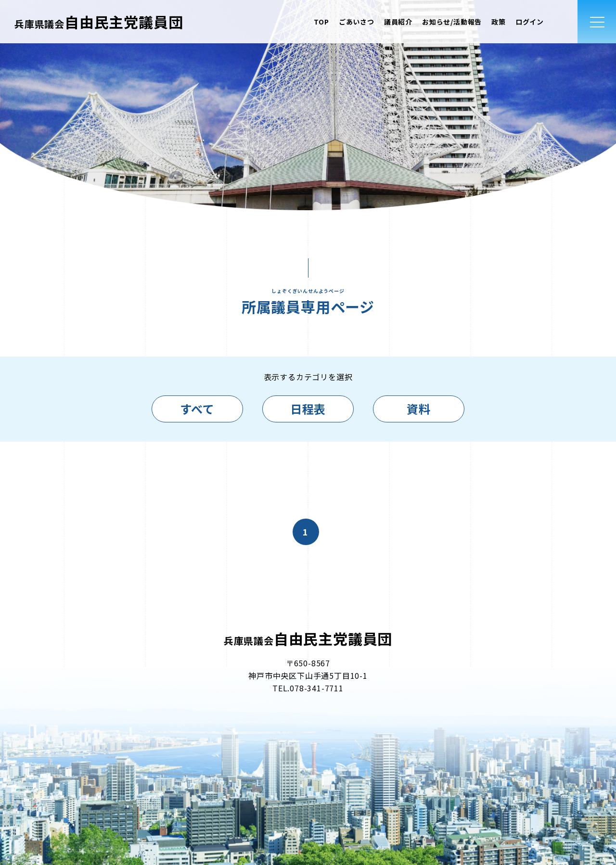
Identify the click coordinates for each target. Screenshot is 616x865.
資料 (419, 409)
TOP (321, 22)
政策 (499, 22)
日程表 (308, 409)
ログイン (530, 22)
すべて (197, 409)
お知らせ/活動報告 (452, 22)
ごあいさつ (357, 22)
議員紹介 (398, 22)
